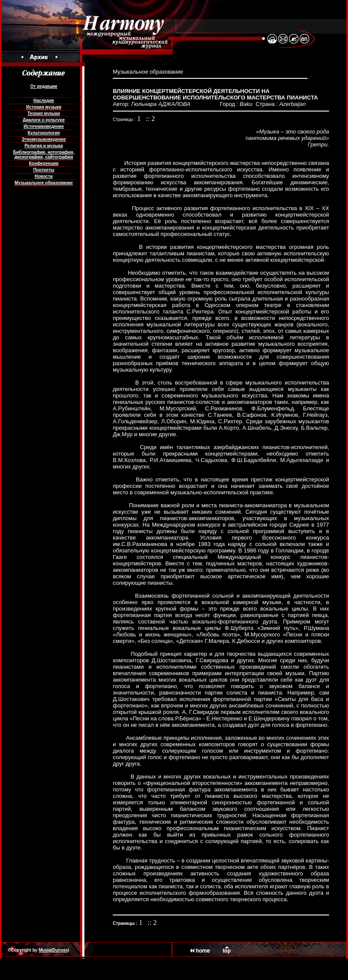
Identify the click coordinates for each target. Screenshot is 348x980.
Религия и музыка (44, 146)
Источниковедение (44, 126)
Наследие (43, 101)
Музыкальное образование (44, 183)
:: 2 (151, 119)
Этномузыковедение (43, 139)
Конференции (44, 163)
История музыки (44, 107)
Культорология (43, 133)
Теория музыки (44, 113)
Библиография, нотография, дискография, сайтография (43, 155)
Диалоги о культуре (44, 120)
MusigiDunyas (53, 950)
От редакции (43, 86)
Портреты (44, 170)
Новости (44, 176)
